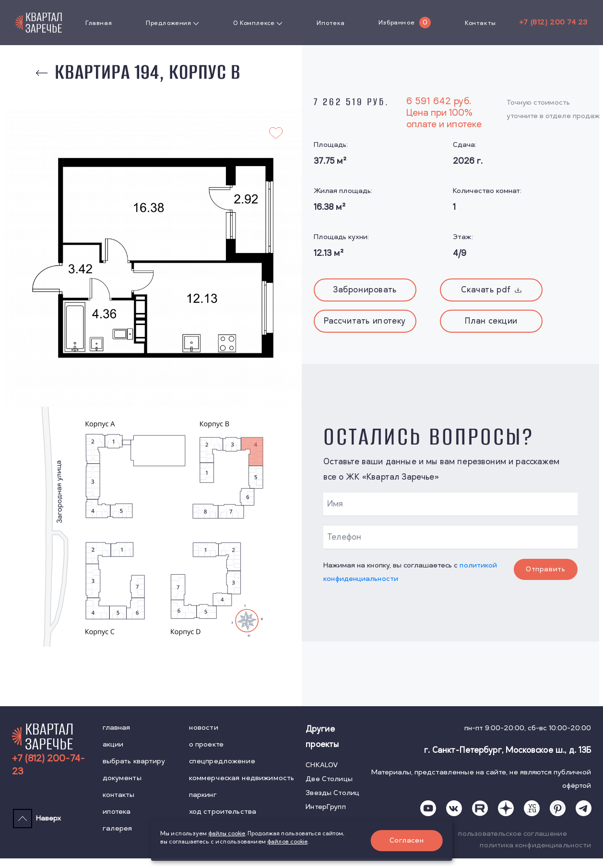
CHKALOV (322, 765)
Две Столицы (329, 779)
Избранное (396, 23)
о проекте (206, 744)
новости (204, 728)
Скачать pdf (491, 290)
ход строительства (223, 812)
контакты (119, 795)
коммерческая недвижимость (242, 778)
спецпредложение (222, 761)
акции (113, 744)
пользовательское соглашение (513, 834)
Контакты (480, 23)
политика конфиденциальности (536, 845)
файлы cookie (227, 834)
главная (117, 728)
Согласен (407, 840)
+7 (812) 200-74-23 (48, 765)
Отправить (545, 569)
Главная (99, 23)
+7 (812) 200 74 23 (553, 22)
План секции (491, 321)
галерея (118, 828)
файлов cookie (287, 842)
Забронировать (365, 290)
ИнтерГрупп (325, 807)
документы (122, 778)
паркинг (203, 795)
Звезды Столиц (332, 793)
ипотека (117, 812)
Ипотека (331, 23)
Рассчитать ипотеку (365, 321)
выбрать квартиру (134, 761)
